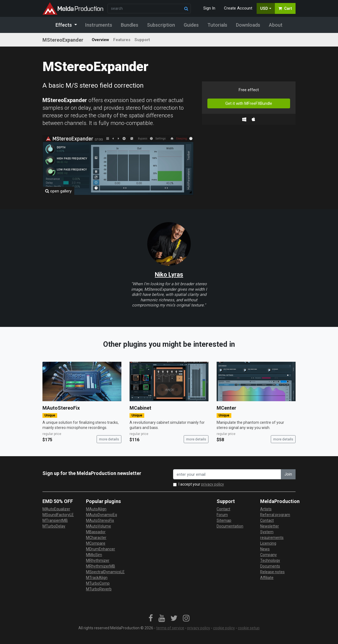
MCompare (96, 543)
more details (109, 439)
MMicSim (94, 555)
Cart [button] (285, 8)
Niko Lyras (169, 275)
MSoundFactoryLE (58, 515)
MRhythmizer (98, 560)
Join (288, 474)
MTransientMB (55, 520)
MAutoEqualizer (56, 509)
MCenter (226, 408)
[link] (151, 618)
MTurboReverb (99, 589)
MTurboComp (98, 583)
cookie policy (224, 628)
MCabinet (140, 408)
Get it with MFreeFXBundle (249, 103)
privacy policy (213, 484)
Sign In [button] (209, 8)
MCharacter (96, 538)
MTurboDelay (54, 526)
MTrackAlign (97, 578)
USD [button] (264, 8)
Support (142, 40)
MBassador (96, 532)
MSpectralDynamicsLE (105, 572)
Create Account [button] (238, 8)
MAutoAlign (96, 509)
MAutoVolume (99, 526)
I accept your (201, 484)
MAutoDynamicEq (102, 515)
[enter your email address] (227, 474)
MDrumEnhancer (101, 549)
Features (122, 40)
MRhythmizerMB (101, 566)
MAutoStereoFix (61, 408)
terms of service (170, 628)
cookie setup (249, 628)
